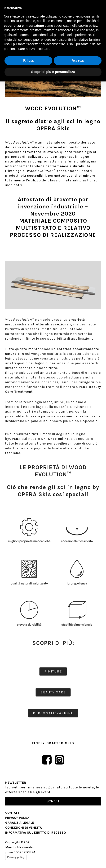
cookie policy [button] (88, 26)
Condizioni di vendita (24, 828)
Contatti (13, 813)
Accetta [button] (78, 60)
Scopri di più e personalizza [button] (53, 72)
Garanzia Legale (20, 823)
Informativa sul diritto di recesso (36, 833)
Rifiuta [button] (28, 60)
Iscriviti (53, 801)
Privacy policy (16, 857)
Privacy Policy (18, 818)
